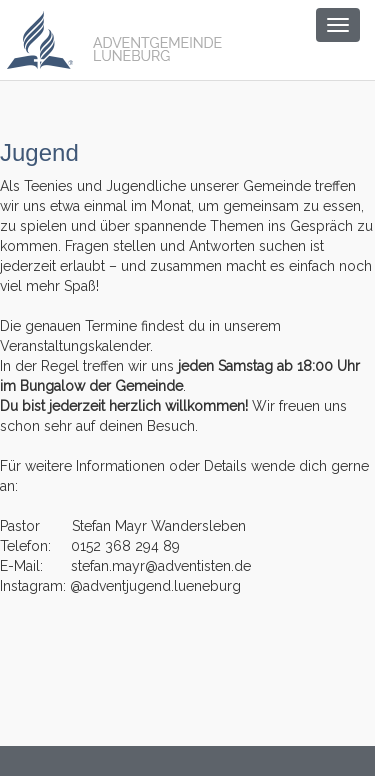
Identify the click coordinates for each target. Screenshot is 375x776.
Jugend (39, 152)
